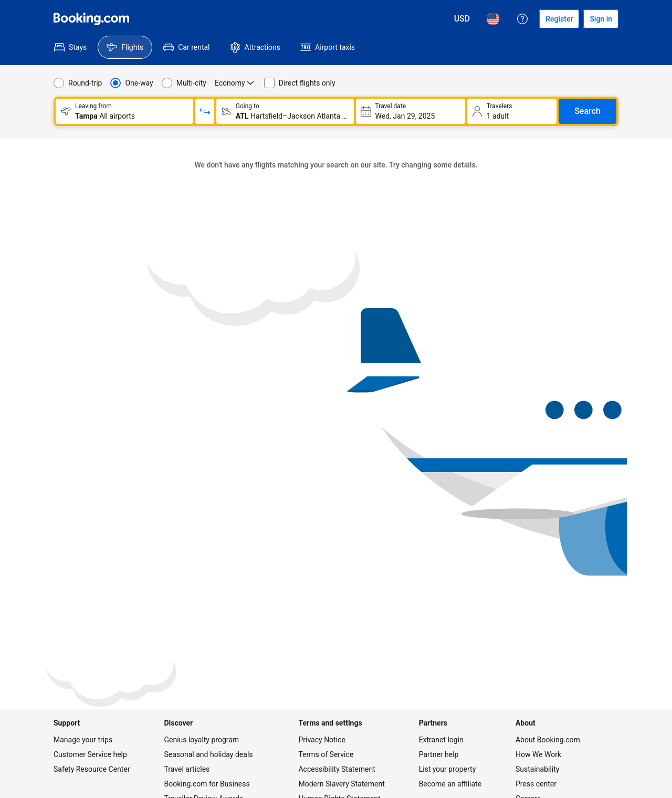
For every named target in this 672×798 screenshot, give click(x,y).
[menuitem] (70, 47)
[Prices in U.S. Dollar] (462, 19)
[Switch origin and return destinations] (205, 111)
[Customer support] (522, 19)
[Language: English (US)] (493, 19)
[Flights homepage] (91, 19)
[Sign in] (601, 19)
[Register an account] (559, 19)
